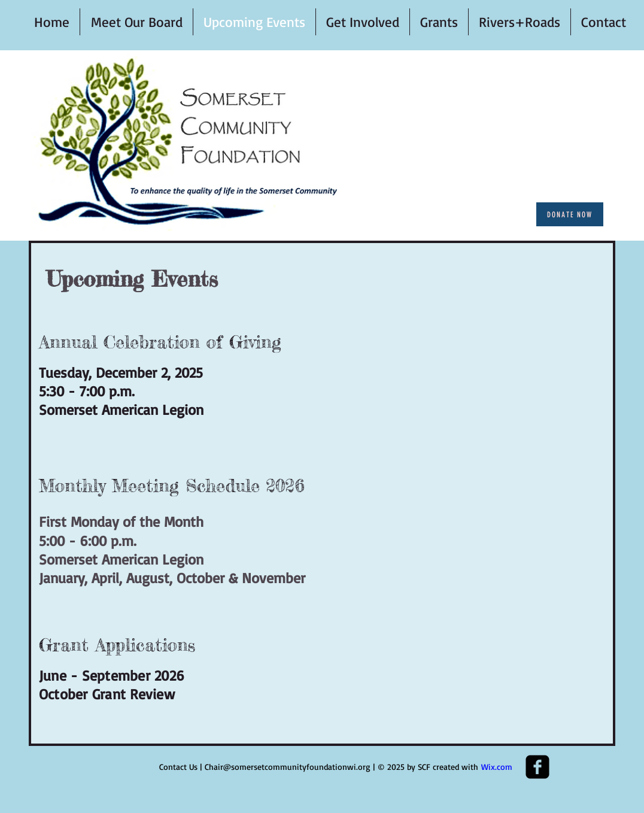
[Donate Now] (570, 214)
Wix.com (497, 767)
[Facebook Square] (537, 767)
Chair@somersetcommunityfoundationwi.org (288, 767)
